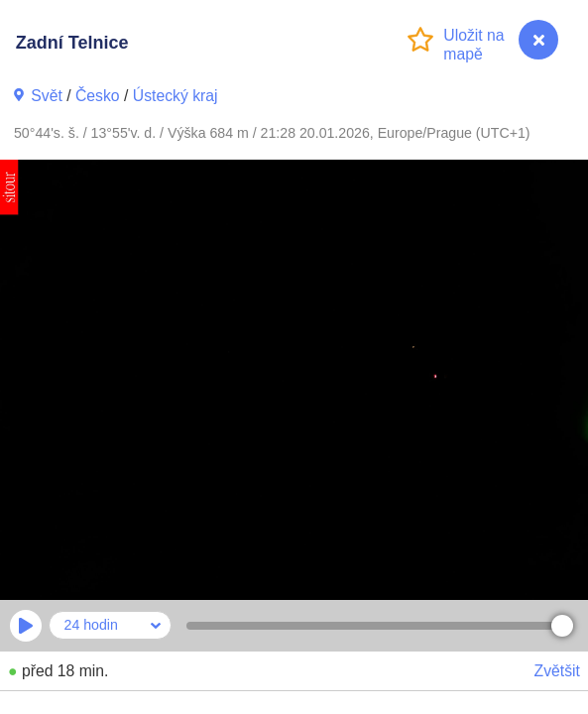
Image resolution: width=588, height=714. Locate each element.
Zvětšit (557, 671)
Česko (98, 96)
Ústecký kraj (176, 96)
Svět (47, 96)
